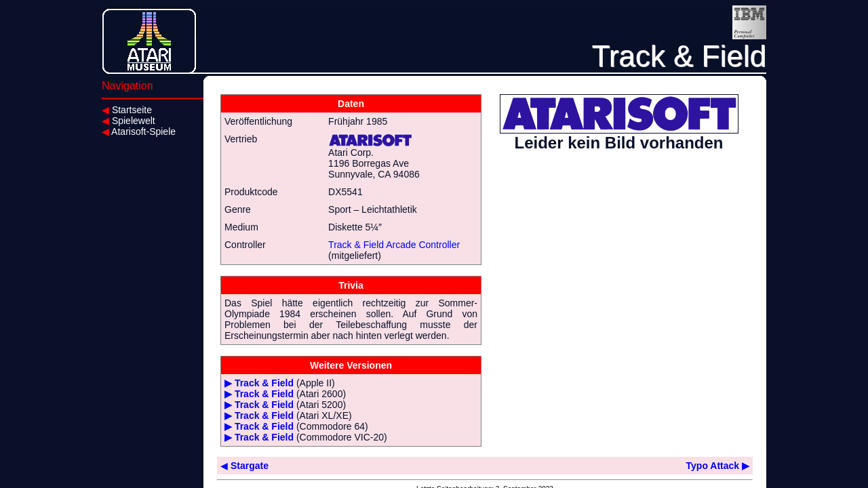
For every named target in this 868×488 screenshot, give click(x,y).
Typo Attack (718, 466)
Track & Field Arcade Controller (394, 245)
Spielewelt (129, 121)
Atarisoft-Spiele (139, 131)
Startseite (127, 110)
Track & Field (264, 383)
